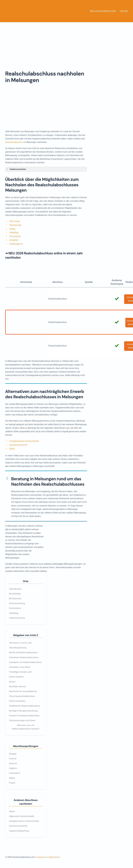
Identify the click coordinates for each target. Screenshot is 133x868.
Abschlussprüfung (18, 648)
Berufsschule (15, 598)
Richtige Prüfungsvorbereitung (23, 711)
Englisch (13, 768)
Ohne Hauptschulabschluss (22, 696)
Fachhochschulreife (18, 445)
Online (124, 11)
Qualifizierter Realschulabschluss (24, 706)
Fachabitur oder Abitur (20, 667)
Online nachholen (17, 701)
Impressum (41, 857)
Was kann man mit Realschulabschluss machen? (26, 727)
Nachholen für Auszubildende (23, 691)
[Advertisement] (66, 42)
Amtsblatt (14, 240)
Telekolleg (14, 233)
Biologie (13, 754)
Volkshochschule (17, 618)
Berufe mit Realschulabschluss (23, 652)
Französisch (15, 773)
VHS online (15, 221)
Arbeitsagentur (16, 244)
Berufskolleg (15, 594)
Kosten (12, 682)
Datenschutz (54, 857)
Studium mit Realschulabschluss (24, 716)
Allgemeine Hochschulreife (22, 816)
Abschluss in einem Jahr (20, 643)
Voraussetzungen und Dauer (22, 720)
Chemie (13, 759)
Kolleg (12, 229)
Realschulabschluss (103, 11)
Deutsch (13, 763)
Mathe (12, 778)
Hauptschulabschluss (19, 831)
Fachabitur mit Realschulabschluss (25, 662)
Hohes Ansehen (16, 677)
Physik (12, 783)
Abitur (12, 449)
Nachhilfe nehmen (18, 686)
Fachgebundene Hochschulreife (24, 441)
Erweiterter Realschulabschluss (24, 657)
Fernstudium (15, 236)
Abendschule (15, 225)
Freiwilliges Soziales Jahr (20, 672)
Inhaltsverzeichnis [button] (16, 169)
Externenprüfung (17, 603)
